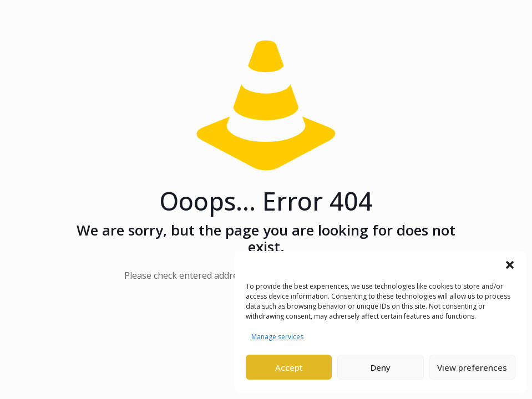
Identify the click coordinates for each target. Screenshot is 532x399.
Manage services (277, 337)
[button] (510, 265)
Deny (381, 367)
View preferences (472, 367)
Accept (289, 367)
